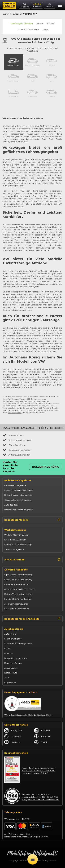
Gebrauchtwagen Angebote (18, 490)
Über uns (9, 653)
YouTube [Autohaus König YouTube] (12, 742)
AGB (7, 678)
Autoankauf (10, 634)
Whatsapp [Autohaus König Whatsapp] (13, 736)
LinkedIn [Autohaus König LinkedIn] (42, 730)
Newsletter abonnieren (16, 658)
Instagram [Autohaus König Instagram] (13, 730)
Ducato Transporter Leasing (18, 594)
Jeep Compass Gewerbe (16, 604)
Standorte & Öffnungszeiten (18, 644)
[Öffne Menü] (33, 859)
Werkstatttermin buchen (17, 535)
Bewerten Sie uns (13, 663)
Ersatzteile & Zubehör (15, 540)
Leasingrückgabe (13, 639)
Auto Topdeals (11, 505)
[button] (59, 6)
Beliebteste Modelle (32, 520)
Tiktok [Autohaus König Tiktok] (41, 742)
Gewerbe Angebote (16, 570)
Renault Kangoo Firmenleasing (20, 589)
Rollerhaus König (46, 467)
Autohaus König (14, 629)
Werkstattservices (15, 530)
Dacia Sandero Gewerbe (16, 584)
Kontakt (8, 648)
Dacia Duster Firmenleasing (18, 579)
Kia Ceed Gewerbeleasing (17, 609)
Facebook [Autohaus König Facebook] (43, 736)
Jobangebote (11, 668)
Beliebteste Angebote (18, 480)
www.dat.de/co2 (15, 413)
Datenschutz (11, 673)
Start (5, 14)
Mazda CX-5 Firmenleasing (18, 599)
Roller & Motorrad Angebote (18, 495)
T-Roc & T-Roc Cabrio (28, 30)
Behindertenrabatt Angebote (19, 510)
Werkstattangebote (14, 549)
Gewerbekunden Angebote (18, 500)
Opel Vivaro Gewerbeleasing (18, 575)
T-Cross (51, 24)
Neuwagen (15, 14)
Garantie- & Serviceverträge (18, 545)
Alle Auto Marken (32, 560)
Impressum (10, 682)
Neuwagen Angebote (15, 485)
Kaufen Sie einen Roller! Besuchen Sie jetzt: (11, 467)
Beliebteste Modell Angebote (32, 619)
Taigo (45, 30)
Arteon (40, 24)
